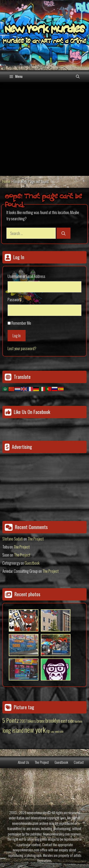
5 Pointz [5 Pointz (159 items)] (11, 720)
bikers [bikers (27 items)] (32, 721)
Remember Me (21, 323)
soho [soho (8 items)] (52, 732)
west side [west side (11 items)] (59, 731)
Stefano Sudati (13, 539)
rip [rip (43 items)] (48, 731)
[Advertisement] (44, 129)
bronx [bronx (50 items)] (41, 721)
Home (6, 181)
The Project (36, 539)
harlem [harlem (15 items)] (78, 721)
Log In (17, 335)
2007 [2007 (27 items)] (23, 721)
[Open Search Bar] (78, 76)
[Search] (63, 233)
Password (14, 299)
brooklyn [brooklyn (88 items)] (53, 720)
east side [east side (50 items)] (67, 721)
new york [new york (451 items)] (35, 730)
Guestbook (32, 563)
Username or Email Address (26, 276)
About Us (23, 762)
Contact (79, 762)
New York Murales (45, 30)
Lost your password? (22, 348)
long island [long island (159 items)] (13, 730)
